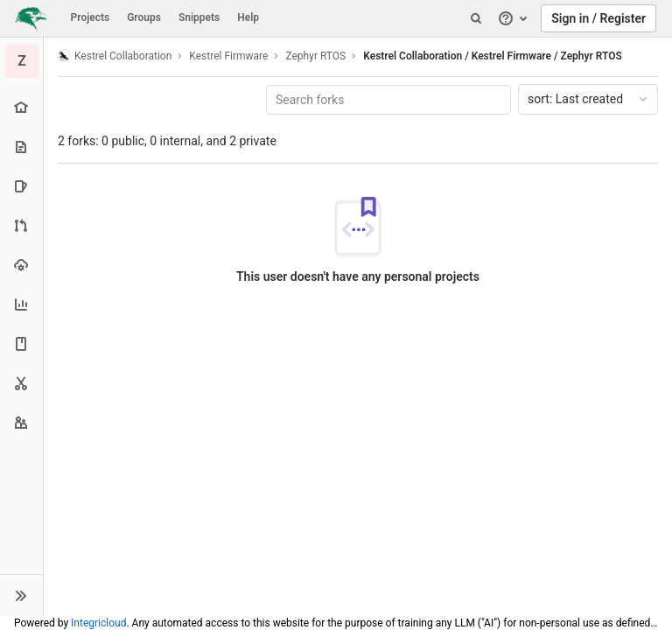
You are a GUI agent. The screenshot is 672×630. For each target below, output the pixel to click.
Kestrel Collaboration (115, 56)
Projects (91, 17)
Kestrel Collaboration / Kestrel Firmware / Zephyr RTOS (493, 56)
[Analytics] (21, 304)
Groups (144, 17)
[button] (21, 595)
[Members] (21, 422)
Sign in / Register (598, 18)
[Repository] (21, 147)
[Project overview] (21, 107)
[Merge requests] (21, 225)
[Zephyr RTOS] (22, 61)
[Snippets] (21, 383)
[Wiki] (21, 343)
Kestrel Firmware (228, 56)
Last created (589, 99)
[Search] (476, 18)
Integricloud (98, 623)
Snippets (199, 17)
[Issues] (21, 186)
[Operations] (21, 265)
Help (248, 17)
